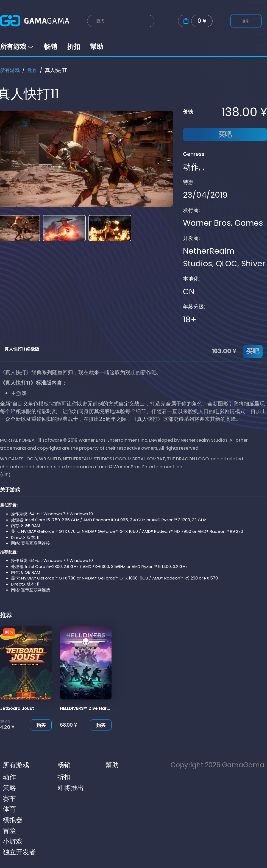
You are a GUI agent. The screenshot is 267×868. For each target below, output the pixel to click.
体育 (9, 809)
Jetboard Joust (17, 708)
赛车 (9, 798)
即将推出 (71, 788)
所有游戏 (17, 47)
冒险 (9, 831)
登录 (246, 21)
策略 (9, 788)
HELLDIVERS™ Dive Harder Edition (95, 708)
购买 (41, 725)
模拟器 (13, 820)
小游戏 (13, 841)
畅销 (51, 47)
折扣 (74, 47)
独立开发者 (19, 852)
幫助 (97, 47)
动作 (32, 70)
